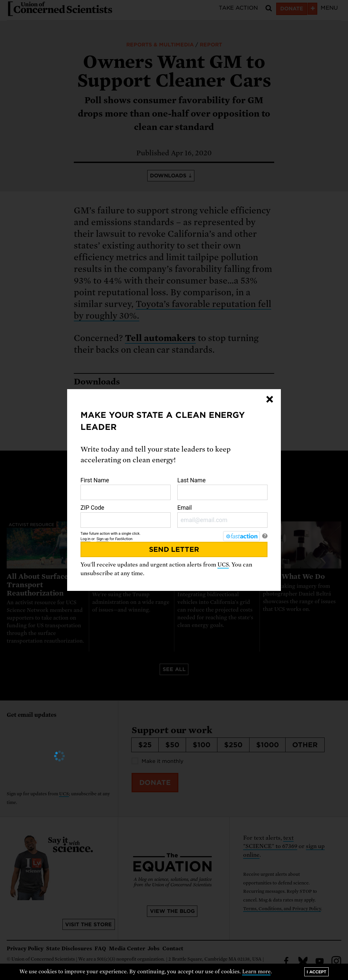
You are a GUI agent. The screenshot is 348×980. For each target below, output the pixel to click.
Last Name (222, 489)
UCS (223, 565)
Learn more (256, 972)
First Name (126, 489)
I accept (316, 972)
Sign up (103, 539)
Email (222, 516)
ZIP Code (126, 516)
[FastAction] (241, 536)
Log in (85, 539)
